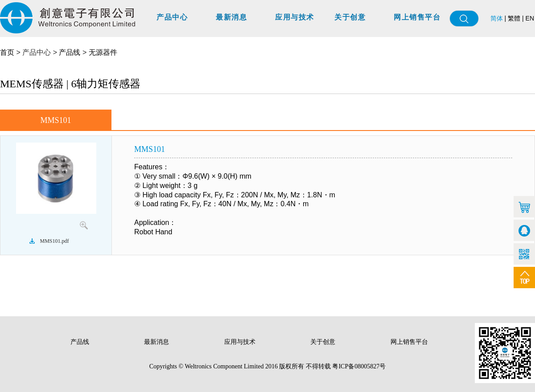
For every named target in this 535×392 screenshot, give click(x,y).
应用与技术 (295, 17)
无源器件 (103, 52)
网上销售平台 (417, 17)
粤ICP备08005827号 (359, 366)
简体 (497, 18)
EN (530, 18)
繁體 (514, 18)
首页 (7, 52)
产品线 (70, 52)
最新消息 (231, 17)
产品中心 (172, 17)
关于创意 (350, 17)
